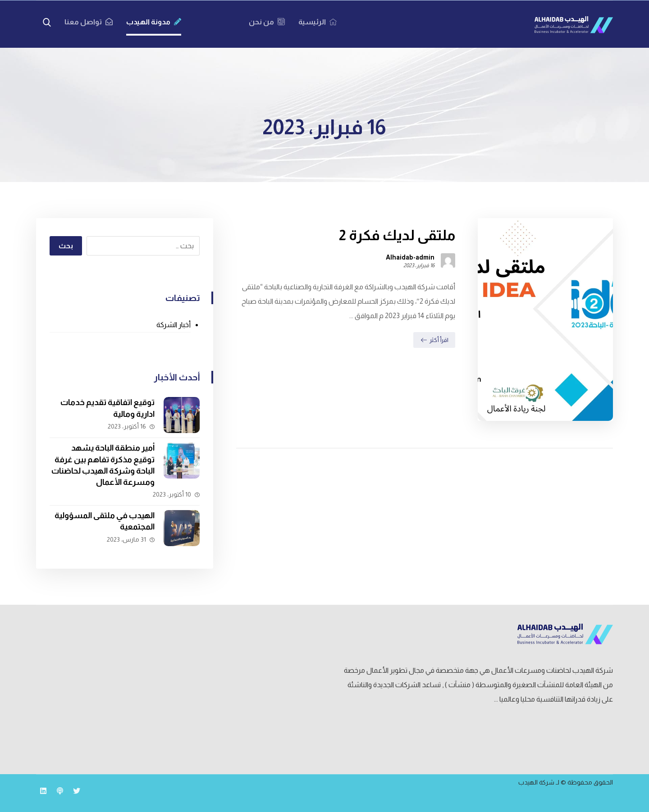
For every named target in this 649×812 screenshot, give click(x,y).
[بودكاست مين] (60, 791)
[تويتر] (77, 791)
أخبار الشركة (174, 325)
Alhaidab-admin (410, 257)
